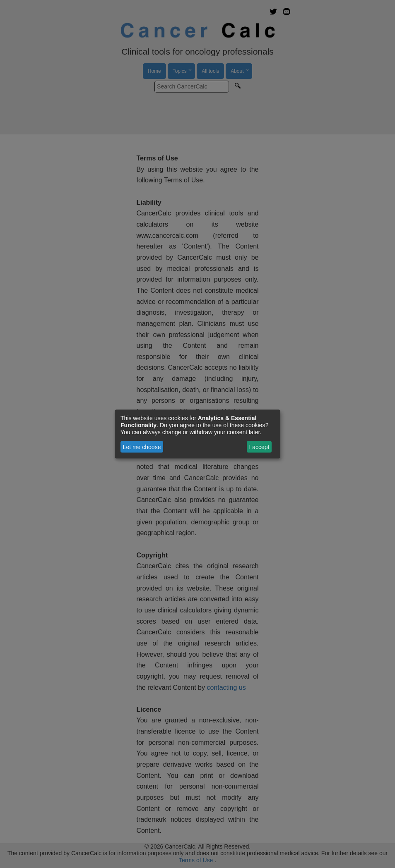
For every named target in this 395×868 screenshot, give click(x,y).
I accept (259, 447)
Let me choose (142, 447)
